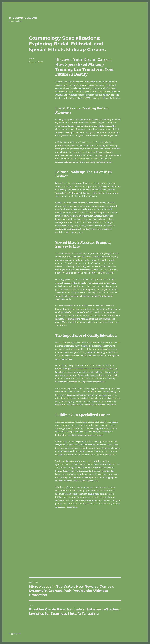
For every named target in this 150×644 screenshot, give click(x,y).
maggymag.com (23, 18)
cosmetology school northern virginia (89, 369)
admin (31, 59)
